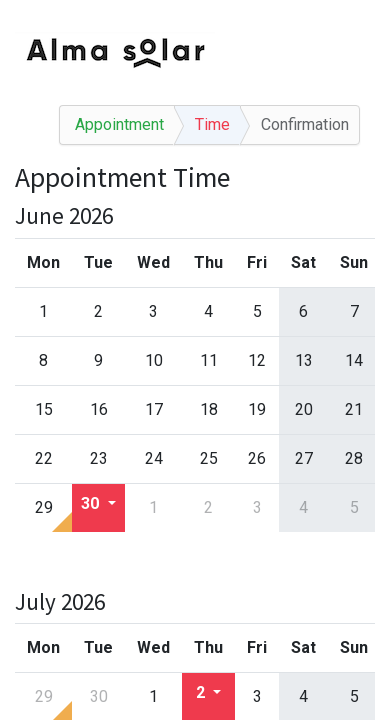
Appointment (119, 124)
